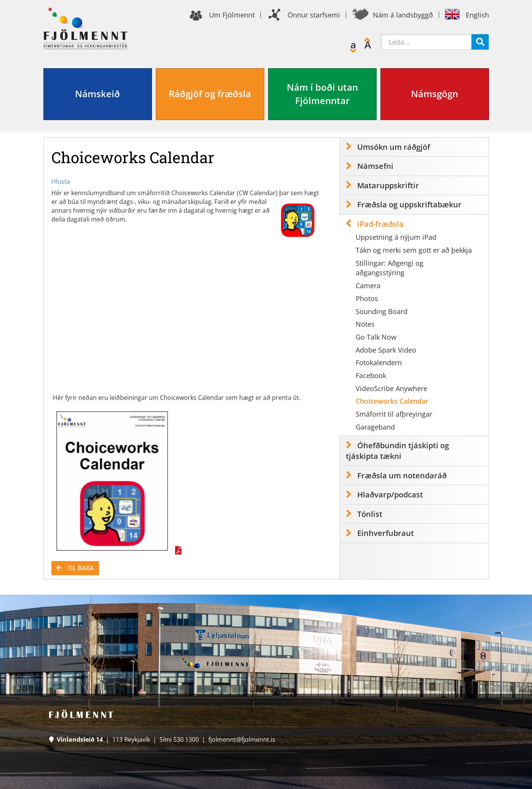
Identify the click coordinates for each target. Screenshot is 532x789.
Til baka (81, 568)
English (477, 15)
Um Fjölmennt (232, 15)
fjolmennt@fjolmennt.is (242, 739)
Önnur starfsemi (314, 15)
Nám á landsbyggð (403, 15)
